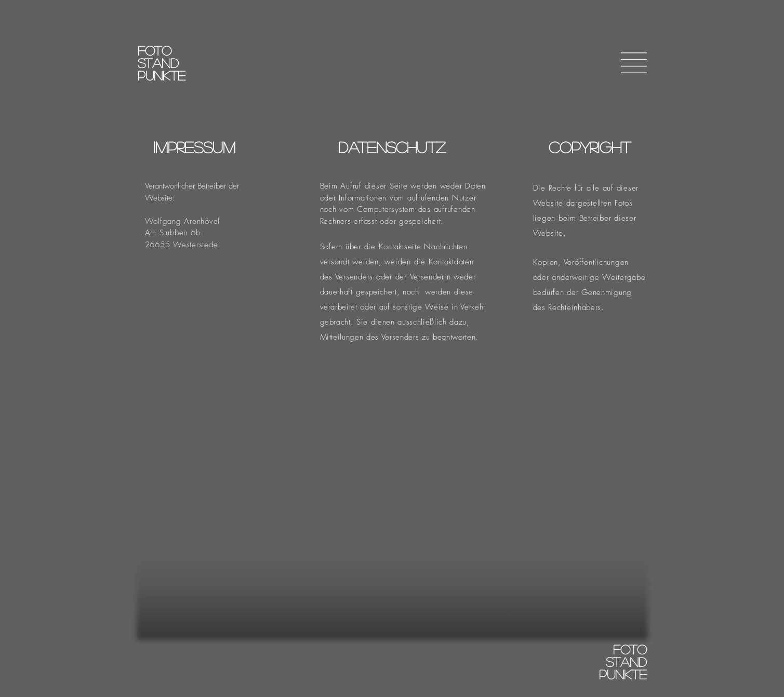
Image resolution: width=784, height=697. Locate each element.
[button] (634, 63)
